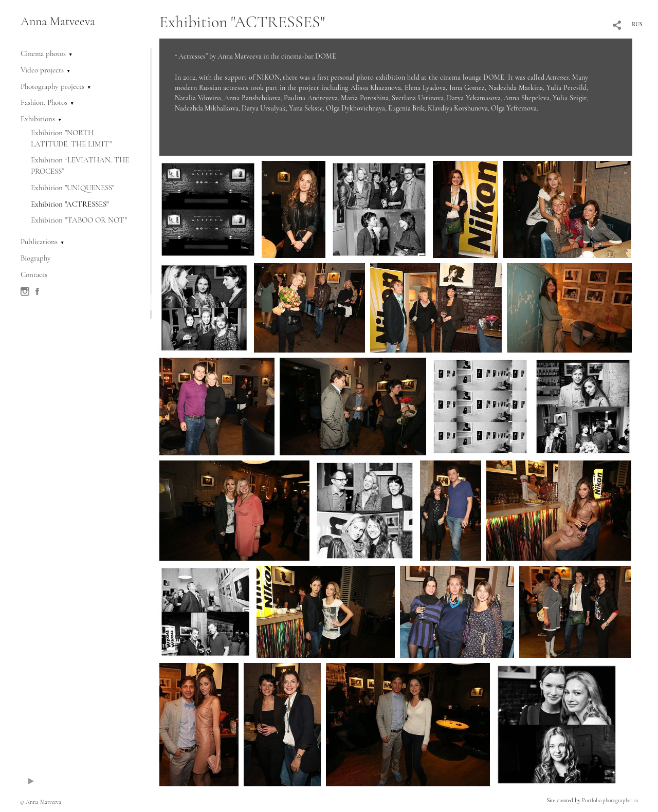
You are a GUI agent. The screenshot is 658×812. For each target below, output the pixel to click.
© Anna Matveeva (41, 802)
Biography (36, 258)
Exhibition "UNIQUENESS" (72, 188)
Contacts (34, 274)
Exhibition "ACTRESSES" (70, 204)
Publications (39, 242)
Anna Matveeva (58, 21)
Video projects (42, 70)
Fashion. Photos (44, 102)
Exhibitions (38, 119)
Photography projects (52, 86)
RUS (637, 24)
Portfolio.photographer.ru (610, 800)
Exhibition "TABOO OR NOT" (79, 220)
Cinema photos (43, 53)
